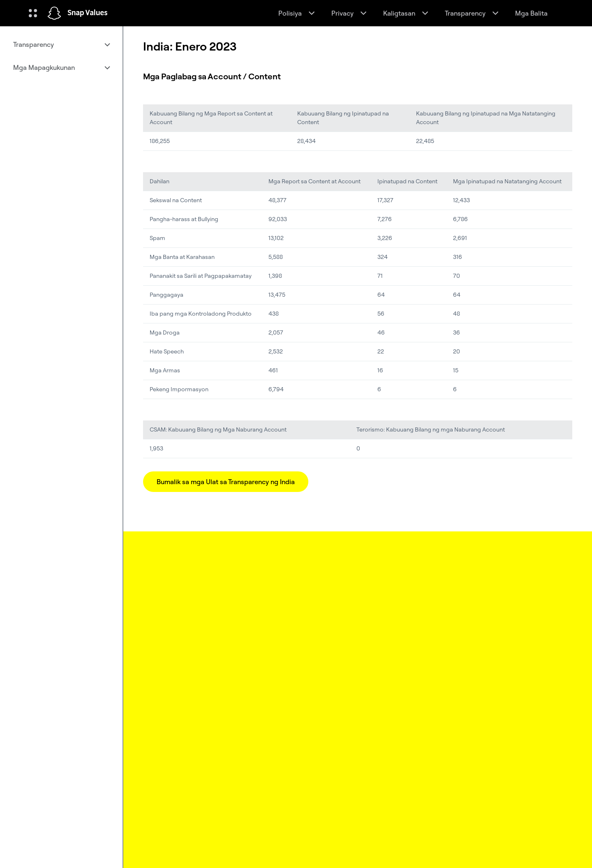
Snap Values (88, 13)
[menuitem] (61, 44)
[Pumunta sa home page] (54, 13)
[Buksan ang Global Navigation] (33, 13)
